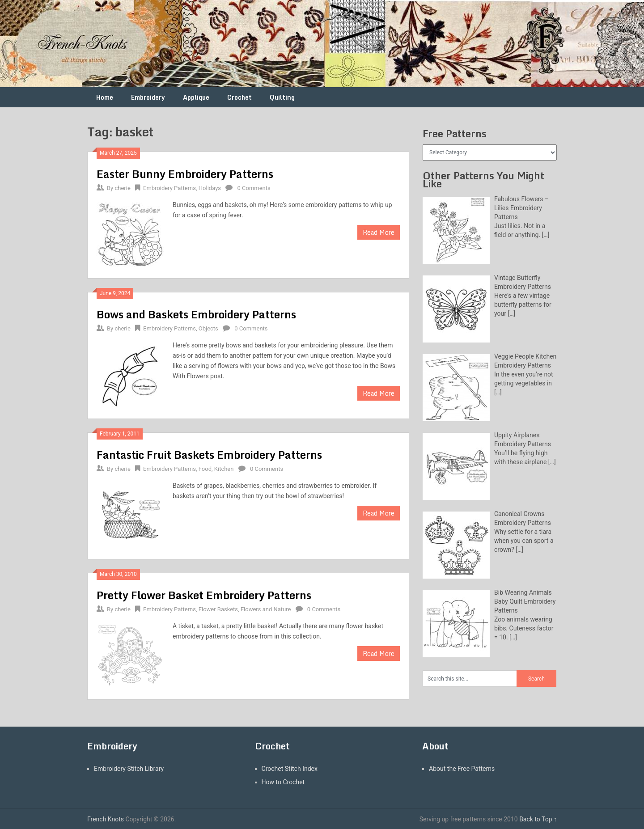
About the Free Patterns (462, 769)
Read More (379, 232)
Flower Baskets (218, 609)
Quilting (282, 97)
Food (205, 469)
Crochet (239, 97)
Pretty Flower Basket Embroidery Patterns (204, 595)
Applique (196, 97)
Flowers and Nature (266, 609)
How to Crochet (283, 782)
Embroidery (148, 97)
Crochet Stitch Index (290, 769)
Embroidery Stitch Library (129, 769)
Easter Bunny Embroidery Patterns (185, 174)
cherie (122, 188)
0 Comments (254, 188)
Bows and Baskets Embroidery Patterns (196, 314)
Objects (208, 328)
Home (105, 97)
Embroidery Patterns (169, 188)
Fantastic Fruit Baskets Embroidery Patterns (209, 455)
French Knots (106, 819)
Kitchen (224, 469)
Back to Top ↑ (538, 819)
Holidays (210, 188)
